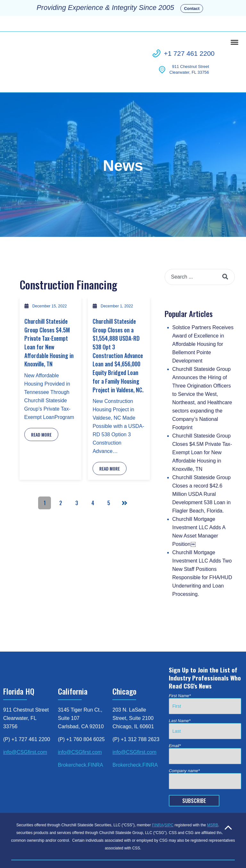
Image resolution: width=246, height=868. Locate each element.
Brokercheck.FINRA (81, 738)
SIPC (169, 798)
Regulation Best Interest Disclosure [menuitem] (123, 852)
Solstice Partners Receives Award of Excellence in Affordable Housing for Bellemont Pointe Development (203, 317)
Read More (41, 408)
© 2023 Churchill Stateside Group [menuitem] (196, 852)
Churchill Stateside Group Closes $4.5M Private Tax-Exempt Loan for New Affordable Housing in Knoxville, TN (49, 316)
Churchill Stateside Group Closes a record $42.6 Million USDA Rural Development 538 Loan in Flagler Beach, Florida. (201, 467)
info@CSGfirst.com (25, 725)
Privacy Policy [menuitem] (99, 845)
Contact (192, 8)
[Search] (225, 250)
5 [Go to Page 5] (109, 476)
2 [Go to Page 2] (61, 476)
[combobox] (200, 250)
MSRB (213, 798)
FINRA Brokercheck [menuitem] (60, 845)
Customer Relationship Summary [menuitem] (49, 852)
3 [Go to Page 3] (77, 476)
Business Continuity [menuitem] (138, 845)
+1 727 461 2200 (189, 40)
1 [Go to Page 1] (45, 476)
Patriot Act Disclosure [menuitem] (184, 845)
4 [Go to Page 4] (93, 476)
